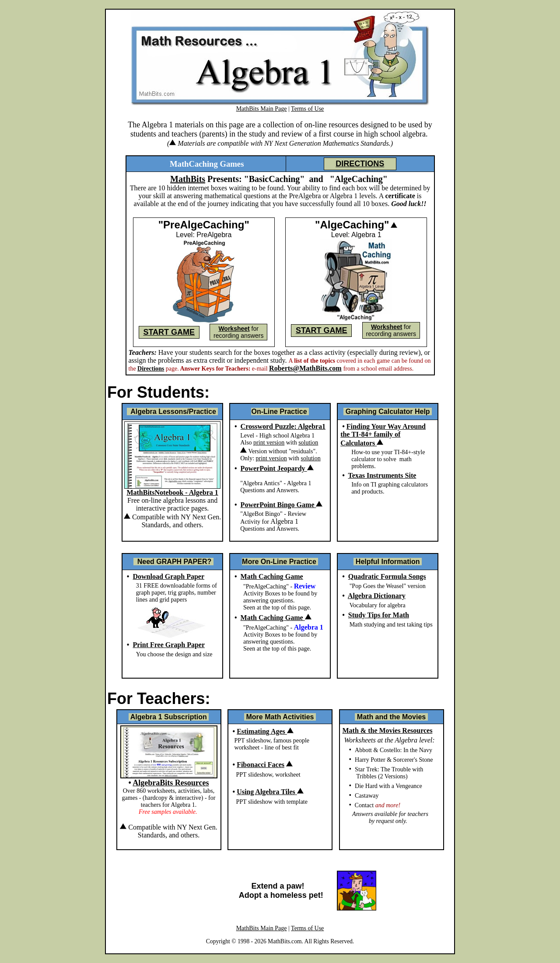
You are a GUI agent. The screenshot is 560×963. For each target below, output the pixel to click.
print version (269, 443)
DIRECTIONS (360, 164)
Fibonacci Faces (261, 765)
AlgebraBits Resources (171, 783)
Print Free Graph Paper (169, 645)
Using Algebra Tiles (270, 792)
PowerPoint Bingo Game (282, 505)
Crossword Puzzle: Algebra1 (283, 426)
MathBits (188, 179)
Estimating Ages (265, 731)
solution (308, 443)
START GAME (169, 332)
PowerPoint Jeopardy (277, 468)
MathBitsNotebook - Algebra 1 (172, 492)
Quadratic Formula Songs (387, 576)
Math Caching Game (272, 576)
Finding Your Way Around (386, 426)
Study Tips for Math (379, 615)
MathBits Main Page (262, 109)
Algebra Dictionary (377, 596)
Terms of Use (307, 109)
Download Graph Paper (168, 576)
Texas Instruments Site (382, 475)
